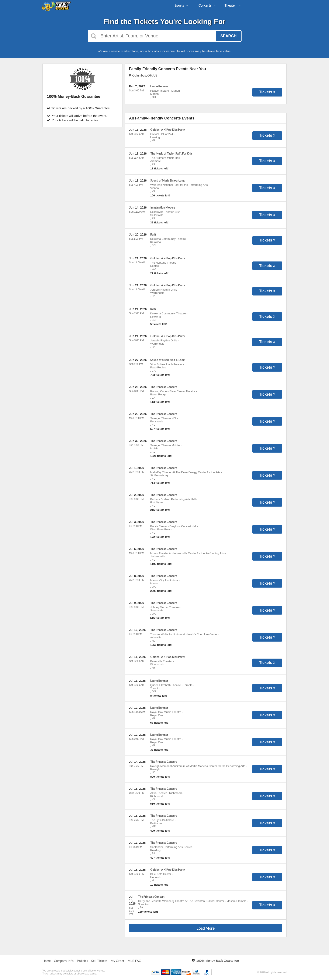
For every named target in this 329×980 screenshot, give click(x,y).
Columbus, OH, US (143, 75)
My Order (117, 961)
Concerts (207, 5)
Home (47, 961)
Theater (233, 5)
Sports (181, 5)
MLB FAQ (134, 961)
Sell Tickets (99, 961)
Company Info (64, 961)
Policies (82, 961)
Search (228, 36)
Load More (205, 928)
